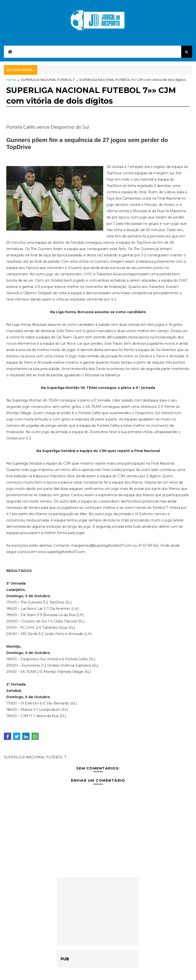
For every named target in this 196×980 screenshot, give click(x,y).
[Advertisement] (98, 911)
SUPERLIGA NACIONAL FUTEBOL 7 (48, 80)
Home (11, 80)
